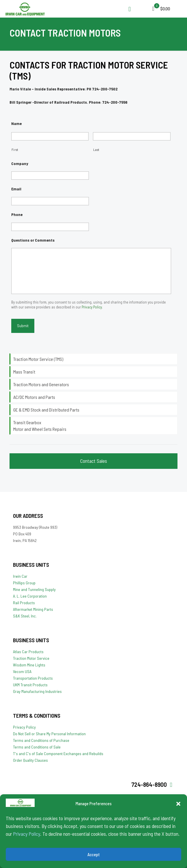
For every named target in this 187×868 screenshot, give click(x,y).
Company (20, 163)
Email (16, 189)
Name (16, 123)
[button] (178, 804)
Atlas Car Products (28, 652)
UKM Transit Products (30, 685)
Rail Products (24, 603)
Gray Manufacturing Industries (37, 691)
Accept (94, 854)
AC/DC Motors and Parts (34, 397)
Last (96, 150)
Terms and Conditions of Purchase (41, 740)
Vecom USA (22, 671)
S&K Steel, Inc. (25, 616)
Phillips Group (24, 583)
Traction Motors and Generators (41, 384)
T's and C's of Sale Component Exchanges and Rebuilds (58, 754)
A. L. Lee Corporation (30, 596)
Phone (17, 214)
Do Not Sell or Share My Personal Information (49, 734)
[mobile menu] (155, 9)
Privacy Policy (27, 834)
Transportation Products (33, 678)
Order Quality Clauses (30, 760)
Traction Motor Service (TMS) (38, 359)
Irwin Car (20, 576)
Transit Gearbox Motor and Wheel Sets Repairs (40, 426)
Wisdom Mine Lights (29, 665)
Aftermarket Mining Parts (33, 609)
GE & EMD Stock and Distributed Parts (46, 410)
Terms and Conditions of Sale (37, 747)
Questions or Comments (33, 240)
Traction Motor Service (31, 658)
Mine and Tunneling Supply (34, 589)
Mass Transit (24, 372)
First (15, 150)
